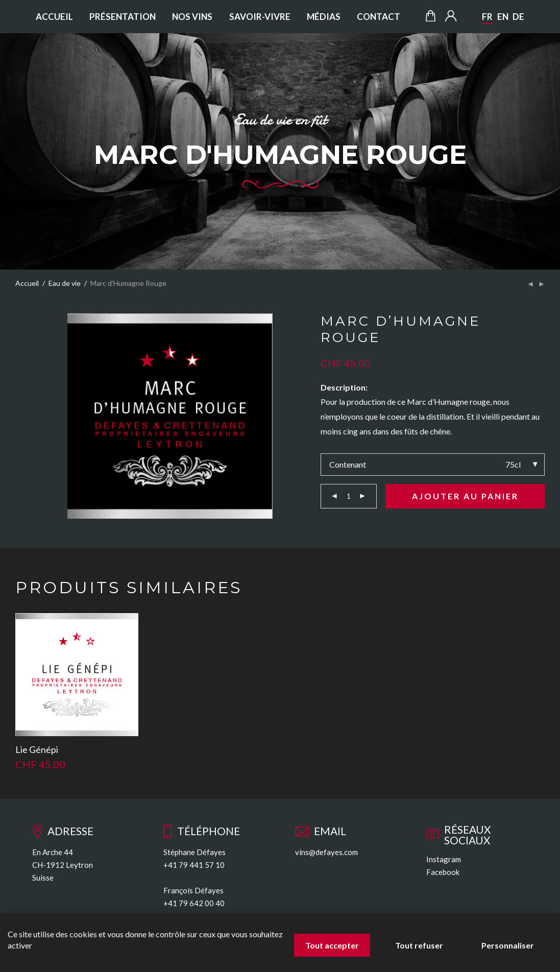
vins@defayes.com (326, 852)
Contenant (348, 464)
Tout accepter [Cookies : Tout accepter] (332, 945)
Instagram (444, 859)
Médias (324, 17)
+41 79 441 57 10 (194, 865)
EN (503, 17)
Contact (379, 17)
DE (518, 17)
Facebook (443, 872)
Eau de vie (65, 283)
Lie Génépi (37, 749)
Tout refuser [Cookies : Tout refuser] (419, 945)
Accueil (54, 17)
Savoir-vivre (260, 17)
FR (487, 17)
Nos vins (192, 17)
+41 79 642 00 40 (194, 903)
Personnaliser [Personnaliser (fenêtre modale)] (508, 945)
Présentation (123, 17)
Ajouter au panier (465, 496)
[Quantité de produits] (349, 496)
